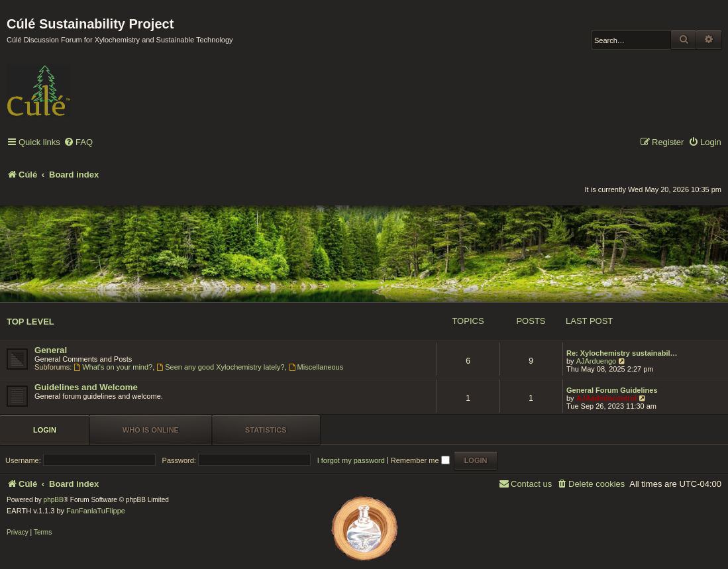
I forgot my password (351, 460)
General (51, 350)
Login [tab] (45, 430)
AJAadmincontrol (607, 398)
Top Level (30, 322)
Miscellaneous (316, 367)
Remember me (420, 460)
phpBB (54, 500)
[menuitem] (78, 143)
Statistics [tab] (266, 430)
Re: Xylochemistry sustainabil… (622, 353)
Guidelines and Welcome (86, 387)
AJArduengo (597, 361)
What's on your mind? (113, 367)
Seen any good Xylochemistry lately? (220, 367)
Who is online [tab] (151, 430)
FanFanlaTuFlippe (96, 511)
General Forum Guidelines (612, 390)
